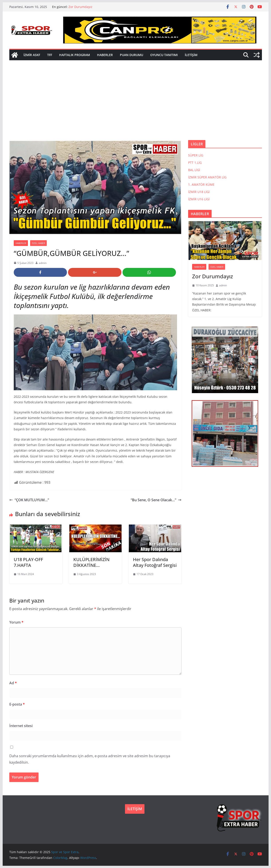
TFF (50, 55)
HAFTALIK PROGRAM (75, 55)
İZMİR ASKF (32, 55)
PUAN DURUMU (132, 55)
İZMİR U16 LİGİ (199, 199)
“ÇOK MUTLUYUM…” (29, 500)
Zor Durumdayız (80, 7)
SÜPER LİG (196, 155)
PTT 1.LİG (195, 163)
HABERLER (105, 55)
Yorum (16, 622)
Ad (13, 683)
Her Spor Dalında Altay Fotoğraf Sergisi (155, 562)
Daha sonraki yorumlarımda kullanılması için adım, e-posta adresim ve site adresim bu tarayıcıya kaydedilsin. (90, 759)
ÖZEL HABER (38, 243)
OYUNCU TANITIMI (164, 55)
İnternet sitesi (21, 726)
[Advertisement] (136, 107)
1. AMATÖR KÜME (201, 184)
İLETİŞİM (191, 55)
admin (43, 263)
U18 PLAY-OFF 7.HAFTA (28, 562)
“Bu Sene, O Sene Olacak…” (156, 500)
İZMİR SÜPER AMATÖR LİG (207, 177)
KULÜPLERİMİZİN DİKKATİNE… (91, 562)
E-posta (17, 704)
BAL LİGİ (194, 170)
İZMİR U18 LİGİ (199, 192)
